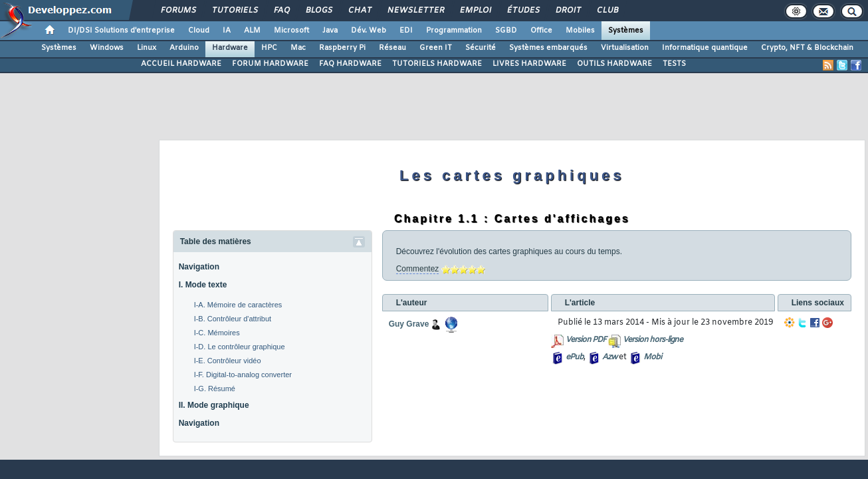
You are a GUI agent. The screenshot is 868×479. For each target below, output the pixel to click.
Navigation (199, 267)
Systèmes (626, 31)
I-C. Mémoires (217, 333)
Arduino (184, 48)
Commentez (418, 269)
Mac (298, 48)
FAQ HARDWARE (350, 64)
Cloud (199, 31)
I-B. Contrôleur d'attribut (233, 319)
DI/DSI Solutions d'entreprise (121, 31)
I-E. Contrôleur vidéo (228, 361)
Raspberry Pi (342, 48)
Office (541, 31)
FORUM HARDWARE (270, 64)
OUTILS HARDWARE (614, 64)
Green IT (436, 48)
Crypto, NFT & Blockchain (807, 48)
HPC (269, 48)
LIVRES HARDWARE (529, 64)
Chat (359, 11)
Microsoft (291, 31)
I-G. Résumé (215, 389)
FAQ (281, 11)
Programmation (454, 31)
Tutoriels (234, 11)
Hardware (230, 48)
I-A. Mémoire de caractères (238, 305)
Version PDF (586, 340)
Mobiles (580, 31)
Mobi (652, 357)
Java (330, 31)
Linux (147, 48)
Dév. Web (369, 31)
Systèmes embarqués (548, 48)
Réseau (392, 48)
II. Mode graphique (214, 405)
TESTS (674, 64)
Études (523, 11)
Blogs (318, 11)
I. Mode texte (203, 285)
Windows (107, 48)
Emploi (475, 11)
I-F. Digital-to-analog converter (243, 375)
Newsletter (415, 11)
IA (227, 31)
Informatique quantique (705, 48)
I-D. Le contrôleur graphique (240, 347)
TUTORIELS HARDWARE (437, 64)
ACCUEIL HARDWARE (181, 64)
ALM (252, 31)
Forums (178, 11)
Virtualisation (625, 48)
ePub (575, 357)
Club (607, 11)
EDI (406, 31)
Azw (609, 357)
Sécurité (481, 48)
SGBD (506, 31)
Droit (568, 11)
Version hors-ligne (653, 340)
